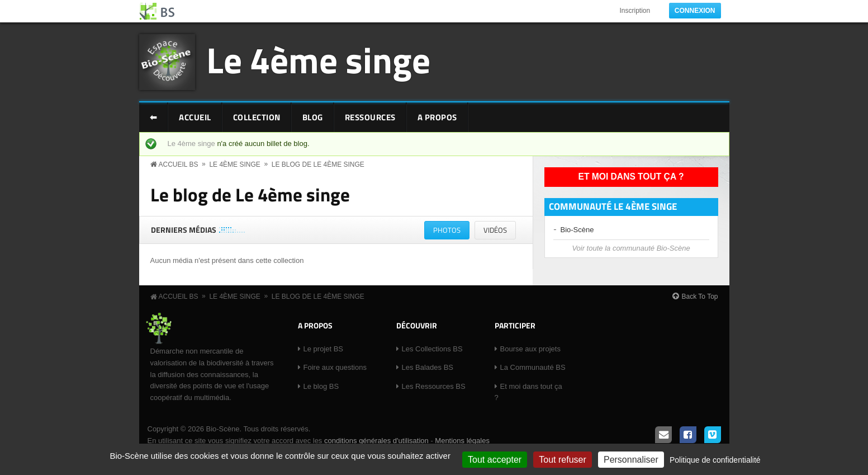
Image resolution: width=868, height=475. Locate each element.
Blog (313, 117)
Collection (257, 117)
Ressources (370, 117)
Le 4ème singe (318, 60)
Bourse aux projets (530, 349)
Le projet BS (324, 349)
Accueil (195, 117)
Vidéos (495, 230)
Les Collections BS (432, 349)
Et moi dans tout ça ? (631, 177)
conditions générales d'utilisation (376, 441)
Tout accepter (495, 460)
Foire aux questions (335, 367)
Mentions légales (462, 441)
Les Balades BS (428, 367)
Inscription (635, 11)
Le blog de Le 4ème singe (318, 164)
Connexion (695, 11)
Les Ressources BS (434, 386)
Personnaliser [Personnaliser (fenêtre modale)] (631, 460)
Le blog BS (321, 386)
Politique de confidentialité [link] (715, 460)
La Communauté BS (533, 367)
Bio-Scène (577, 230)
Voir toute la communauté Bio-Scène (631, 248)
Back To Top (700, 297)
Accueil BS (179, 164)
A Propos (437, 117)
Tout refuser (562, 460)
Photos (451, 232)
